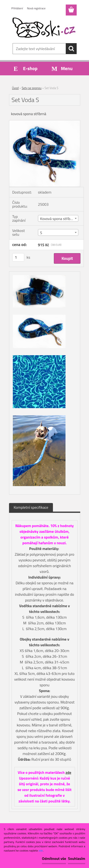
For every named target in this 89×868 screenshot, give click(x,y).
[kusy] (18, 257)
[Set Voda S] (45, 122)
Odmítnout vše (54, 858)
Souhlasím (77, 858)
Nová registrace (36, 8)
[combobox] (58, 218)
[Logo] (44, 28)
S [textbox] (41, 233)
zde (68, 772)
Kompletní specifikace (31, 507)
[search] (71, 49)
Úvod (15, 88)
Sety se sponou (32, 88)
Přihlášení (17, 8)
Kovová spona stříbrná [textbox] (58, 219)
